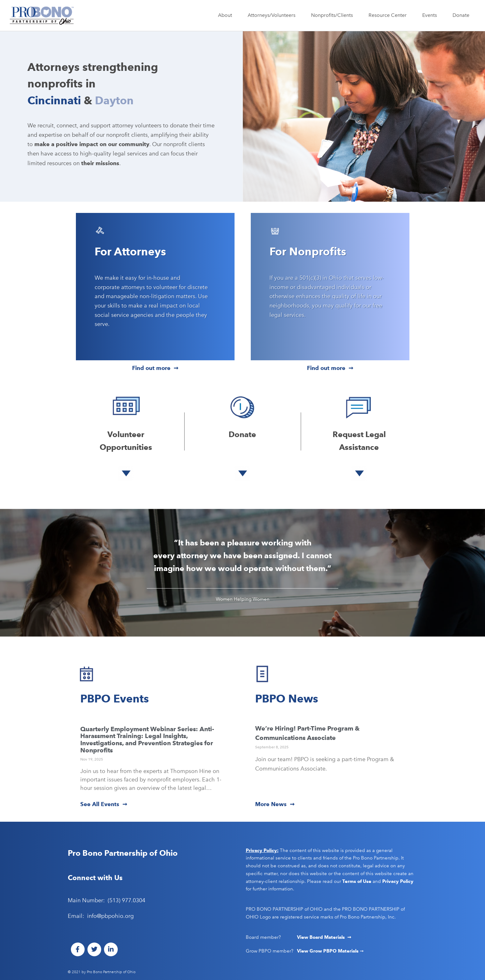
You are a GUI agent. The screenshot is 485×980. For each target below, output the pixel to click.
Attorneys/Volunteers (273, 15)
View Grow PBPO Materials (328, 951)
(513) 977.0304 (126, 900)
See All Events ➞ (104, 804)
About (227, 15)
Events (431, 15)
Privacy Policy (398, 881)
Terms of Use (357, 881)
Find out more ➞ (155, 368)
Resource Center (389, 15)
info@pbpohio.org (110, 916)
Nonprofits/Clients (334, 15)
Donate (461, 15)
